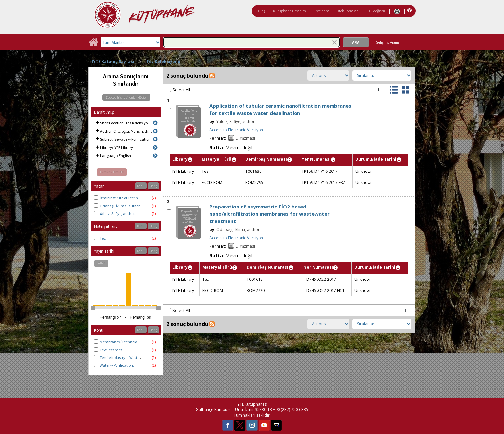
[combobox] (252, 42)
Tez (103, 238)
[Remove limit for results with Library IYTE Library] (155, 147)
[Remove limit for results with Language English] (155, 156)
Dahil (141, 186)
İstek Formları (348, 11)
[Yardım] (409, 11)
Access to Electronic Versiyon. (237, 130)
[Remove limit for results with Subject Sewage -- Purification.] (155, 139)
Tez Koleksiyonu (163, 61)
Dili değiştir (376, 11)
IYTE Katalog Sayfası (113, 61)
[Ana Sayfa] (93, 44)
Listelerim (321, 11)
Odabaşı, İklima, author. (120, 206)
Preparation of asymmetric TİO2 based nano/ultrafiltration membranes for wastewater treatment (270, 214)
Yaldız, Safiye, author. (117, 214)
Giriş (262, 11)
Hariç (153, 186)
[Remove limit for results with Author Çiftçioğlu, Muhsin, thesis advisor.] (155, 131)
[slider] (93, 308)
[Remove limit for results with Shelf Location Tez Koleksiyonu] (155, 123)
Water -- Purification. (117, 365)
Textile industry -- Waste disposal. (127, 358)
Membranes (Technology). (122, 342)
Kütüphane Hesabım (289, 11)
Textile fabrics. (112, 350)
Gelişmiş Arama (388, 42)
